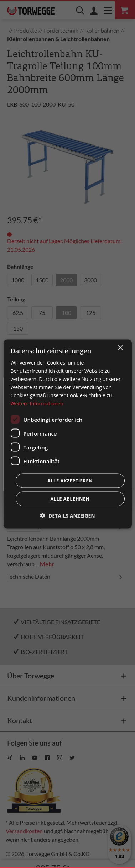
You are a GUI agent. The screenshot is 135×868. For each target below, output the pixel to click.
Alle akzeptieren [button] (70, 481)
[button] (67, 516)
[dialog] (67, 434)
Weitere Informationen (37, 403)
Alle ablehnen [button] (70, 499)
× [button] (120, 348)
